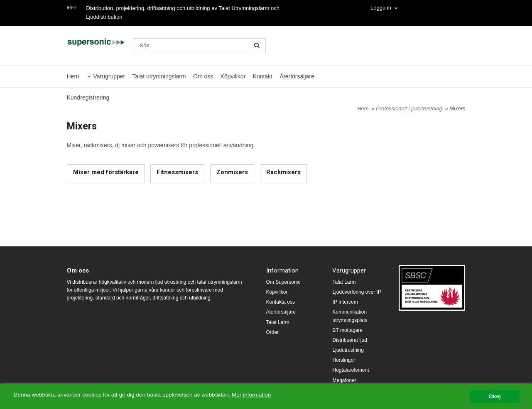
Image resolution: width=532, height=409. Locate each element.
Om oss (203, 76)
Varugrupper (109, 76)
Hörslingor (344, 360)
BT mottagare (347, 330)
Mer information (251, 395)
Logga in (381, 8)
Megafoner (344, 380)
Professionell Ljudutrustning (410, 108)
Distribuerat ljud (349, 340)
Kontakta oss (281, 302)
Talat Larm (278, 322)
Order (273, 332)
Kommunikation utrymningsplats (350, 316)
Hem (73, 76)
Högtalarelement (351, 370)
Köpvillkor (233, 76)
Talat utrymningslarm (159, 76)
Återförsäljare (297, 76)
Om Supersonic (283, 282)
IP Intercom (345, 302)
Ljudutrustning (348, 350)
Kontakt (263, 76)
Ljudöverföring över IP (357, 292)
